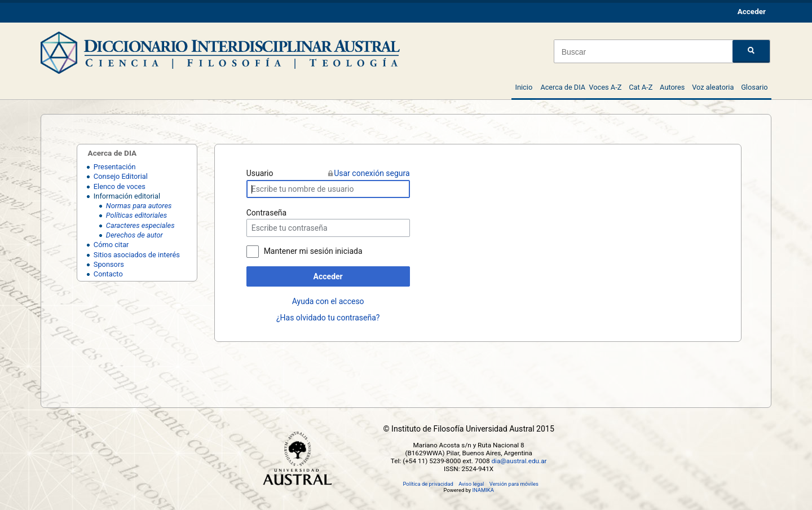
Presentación (115, 167)
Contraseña (267, 213)
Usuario (260, 173)
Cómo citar (111, 245)
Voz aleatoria (713, 87)
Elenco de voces (120, 186)
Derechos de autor (134, 235)
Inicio (524, 87)
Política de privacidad (428, 484)
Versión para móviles (514, 484)
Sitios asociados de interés (137, 255)
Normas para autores (139, 206)
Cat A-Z (641, 87)
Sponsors (109, 264)
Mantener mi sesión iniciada (313, 251)
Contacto (108, 274)
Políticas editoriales (136, 215)
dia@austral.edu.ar (519, 461)
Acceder (328, 276)
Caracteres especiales (140, 225)
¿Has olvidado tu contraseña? (328, 318)
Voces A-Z (605, 87)
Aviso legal (471, 484)
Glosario (754, 87)
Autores (672, 87)
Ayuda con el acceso (328, 301)
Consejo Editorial (121, 176)
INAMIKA (483, 490)
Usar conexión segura (372, 173)
